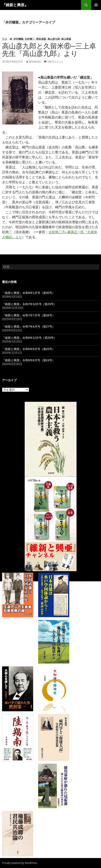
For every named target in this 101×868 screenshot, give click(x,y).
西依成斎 (41, 39)
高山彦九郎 (54, 39)
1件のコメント (55, 62)
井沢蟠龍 (18, 39)
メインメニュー (96, 5)
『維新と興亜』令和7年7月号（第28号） (29, 315)
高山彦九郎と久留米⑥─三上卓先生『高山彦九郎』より (49, 50)
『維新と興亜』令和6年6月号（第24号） (29, 360)
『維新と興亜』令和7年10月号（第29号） (29, 304)
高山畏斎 (66, 39)
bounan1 (35, 62)
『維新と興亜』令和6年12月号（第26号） (29, 338)
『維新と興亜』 (15, 5)
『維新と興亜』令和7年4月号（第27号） (29, 327)
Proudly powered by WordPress (20, 863)
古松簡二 (30, 39)
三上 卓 (7, 39)
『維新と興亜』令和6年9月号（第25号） (29, 349)
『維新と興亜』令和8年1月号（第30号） (29, 293)
